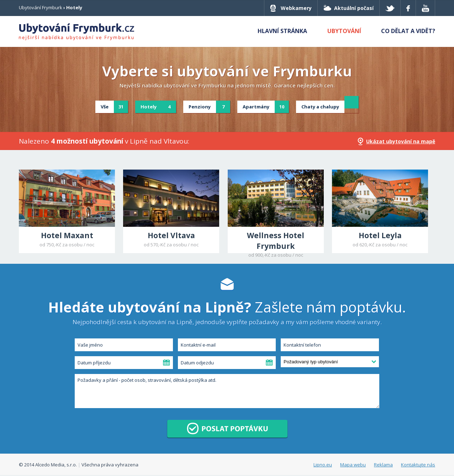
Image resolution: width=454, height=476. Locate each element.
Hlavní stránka (282, 31)
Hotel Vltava (171, 235)
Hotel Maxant (67, 235)
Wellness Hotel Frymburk (276, 240)
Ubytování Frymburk (41, 7)
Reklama (383, 465)
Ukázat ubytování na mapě (401, 141)
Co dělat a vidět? (408, 31)
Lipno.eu (323, 465)
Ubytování (344, 31)
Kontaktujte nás (418, 465)
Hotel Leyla (380, 235)
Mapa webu (353, 465)
